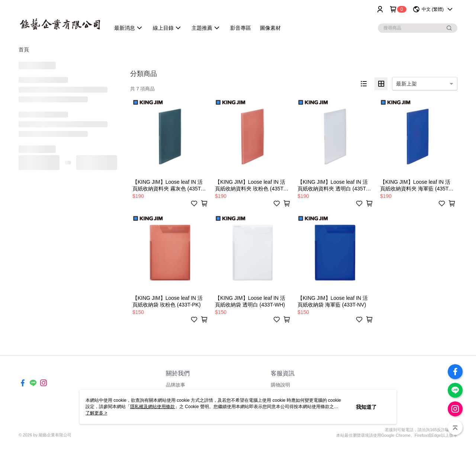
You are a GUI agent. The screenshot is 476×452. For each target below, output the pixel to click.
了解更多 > (96, 413)
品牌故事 (176, 385)
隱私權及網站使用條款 (152, 407)
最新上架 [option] (406, 84)
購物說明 (280, 385)
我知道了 (366, 407)
